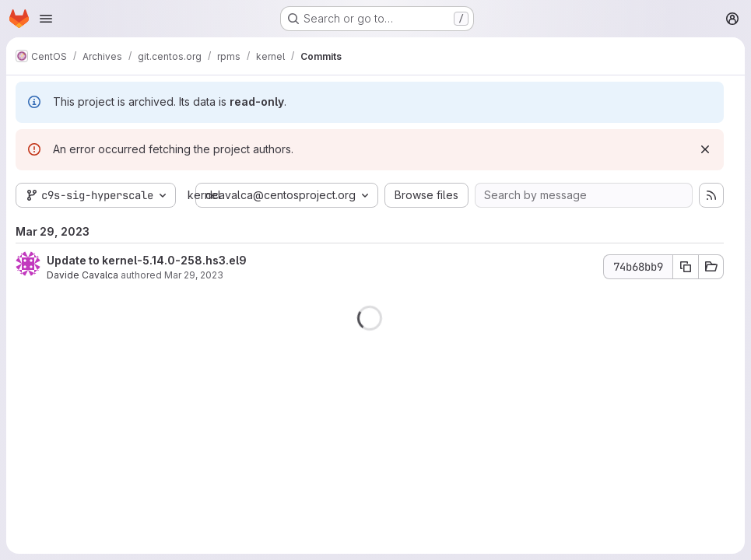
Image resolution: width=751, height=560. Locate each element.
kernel (204, 195)
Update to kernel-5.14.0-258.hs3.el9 (147, 260)
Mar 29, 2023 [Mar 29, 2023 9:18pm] (194, 275)
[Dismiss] (705, 149)
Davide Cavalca (82, 275)
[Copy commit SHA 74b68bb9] (686, 267)
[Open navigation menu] (46, 19)
